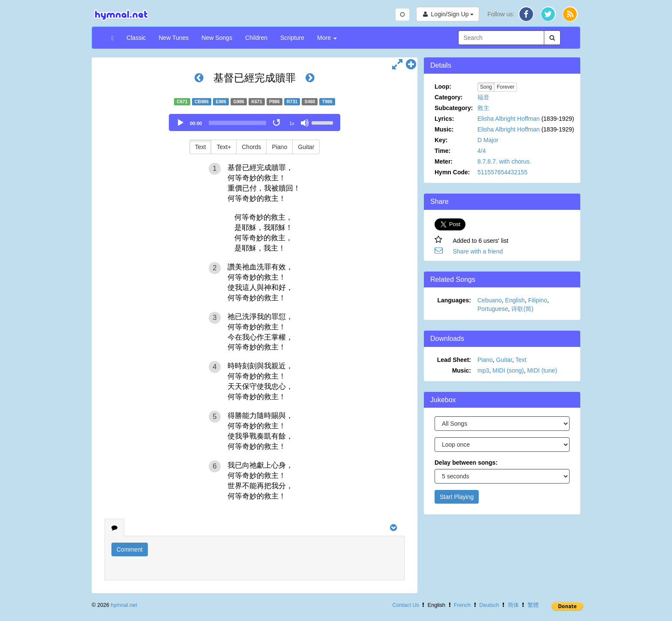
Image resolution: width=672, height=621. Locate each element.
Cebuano (490, 300)
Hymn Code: (452, 172)
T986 (327, 102)
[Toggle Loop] (277, 123)
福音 (483, 97)
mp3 (483, 370)
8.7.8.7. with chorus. (504, 161)
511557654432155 (502, 172)
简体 (513, 605)
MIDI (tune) (542, 370)
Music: (444, 129)
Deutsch (489, 605)
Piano (279, 147)
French (462, 605)
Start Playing (457, 497)
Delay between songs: (466, 463)
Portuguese (493, 309)
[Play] (180, 123)
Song (486, 87)
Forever (505, 87)
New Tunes (174, 38)
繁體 (533, 605)
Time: (442, 151)
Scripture (292, 38)
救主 (483, 108)
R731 (292, 102)
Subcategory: (454, 108)
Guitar (306, 147)
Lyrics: (444, 119)
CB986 (202, 102)
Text (201, 147)
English (515, 300)
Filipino (537, 300)
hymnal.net (124, 605)
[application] (255, 122)
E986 (221, 102)
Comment (130, 549)
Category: (448, 97)
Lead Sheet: (454, 360)
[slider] (237, 123)
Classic (136, 38)
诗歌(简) (522, 309)
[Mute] (305, 123)
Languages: (454, 300)
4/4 (481, 151)
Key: (441, 140)
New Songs (217, 38)
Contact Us (405, 605)
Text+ (224, 147)
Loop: (443, 87)
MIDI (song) (508, 370)
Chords (251, 147)
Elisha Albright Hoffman (508, 119)
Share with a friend (478, 251)
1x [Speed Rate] (292, 123)
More (327, 38)
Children (256, 38)
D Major (488, 140)
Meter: (444, 161)
